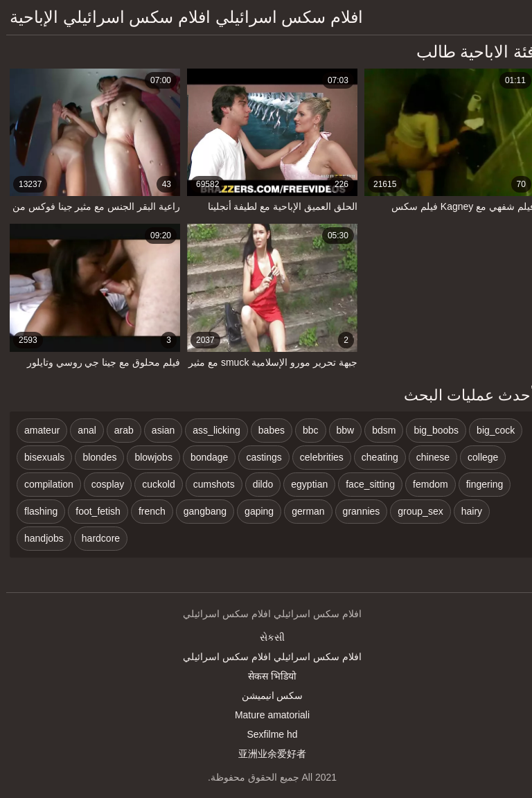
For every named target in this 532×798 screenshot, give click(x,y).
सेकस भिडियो (266, 676)
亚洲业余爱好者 (266, 754)
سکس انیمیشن (266, 695)
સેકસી (266, 637)
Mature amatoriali (266, 715)
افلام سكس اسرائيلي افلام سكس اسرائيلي (266, 657)
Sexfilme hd (266, 734)
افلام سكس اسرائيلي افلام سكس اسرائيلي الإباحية (180, 17)
